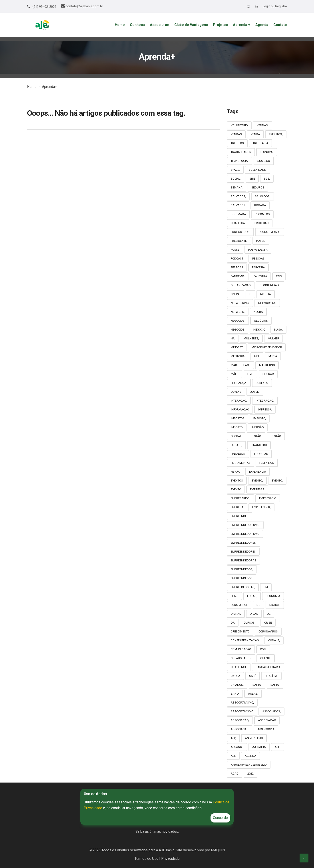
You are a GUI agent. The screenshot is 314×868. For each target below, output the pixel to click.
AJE (233, 756)
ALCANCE (237, 747)
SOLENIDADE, (258, 170)
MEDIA (273, 356)
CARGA (235, 676)
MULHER (273, 338)
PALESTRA (260, 276)
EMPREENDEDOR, (242, 569)
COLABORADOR (241, 658)
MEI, (257, 356)
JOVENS (236, 392)
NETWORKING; (240, 303)
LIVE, (250, 374)
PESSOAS (237, 267)
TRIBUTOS (237, 143)
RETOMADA (238, 214)
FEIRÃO (235, 472)
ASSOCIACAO (240, 729)
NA (233, 338)
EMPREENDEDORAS (243, 560)
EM (266, 587)
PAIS (279, 276)
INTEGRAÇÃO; (265, 401)
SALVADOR (238, 205)
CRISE (268, 623)
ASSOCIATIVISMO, (242, 703)
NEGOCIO (259, 330)
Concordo (220, 818)
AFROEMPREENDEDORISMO (249, 765)
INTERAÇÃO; (239, 401)
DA (233, 623)
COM (263, 649)
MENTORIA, (238, 356)
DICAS (254, 614)
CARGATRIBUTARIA (268, 667)
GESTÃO (276, 436)
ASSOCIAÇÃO (267, 720)
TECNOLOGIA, (240, 161)
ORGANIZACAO (241, 285)
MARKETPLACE (240, 365)
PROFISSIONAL (240, 232)
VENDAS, (263, 125)
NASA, (278, 330)
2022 (250, 774)
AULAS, (253, 694)
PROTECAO (262, 223)
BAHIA (235, 694)
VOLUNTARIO (239, 125)
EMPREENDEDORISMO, (245, 525)
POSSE (235, 250)
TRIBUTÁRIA (260, 143)
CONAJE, (274, 640)
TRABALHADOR (241, 152)
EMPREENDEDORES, (244, 543)
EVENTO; (257, 481)
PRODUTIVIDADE (270, 232)
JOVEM (255, 392)
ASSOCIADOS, (271, 711)
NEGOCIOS (238, 330)
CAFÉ (253, 676)
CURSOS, (249, 623)
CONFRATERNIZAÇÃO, (245, 640)
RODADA (260, 205)
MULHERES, (251, 338)
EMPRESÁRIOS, (240, 498)
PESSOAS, (259, 259)
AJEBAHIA (259, 747)
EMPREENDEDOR (242, 578)
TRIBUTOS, (276, 134)
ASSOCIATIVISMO (242, 711)
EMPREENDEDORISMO (245, 534)
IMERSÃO (258, 427)
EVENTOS (237, 481)
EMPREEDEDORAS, (243, 587)
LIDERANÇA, (239, 383)
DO (258, 605)
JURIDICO (262, 383)
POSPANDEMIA (258, 250)
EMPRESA (237, 507)
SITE (252, 179)
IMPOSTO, (260, 418)
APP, (233, 738)
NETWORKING (267, 303)
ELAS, (235, 596)
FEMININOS (267, 463)
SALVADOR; (238, 196)
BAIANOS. (237, 685)
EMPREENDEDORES (243, 552)
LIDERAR (268, 374)
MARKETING (267, 365)
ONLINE (236, 294)
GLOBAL (236, 436)
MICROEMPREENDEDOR (267, 347)
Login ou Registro (275, 6)
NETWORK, (238, 312)
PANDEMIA (238, 276)
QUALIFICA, (238, 223)
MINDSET (237, 347)
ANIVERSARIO (254, 738)
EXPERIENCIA (258, 472)
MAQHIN (218, 850)
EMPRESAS (257, 489)
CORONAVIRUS (268, 631)
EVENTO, (277, 481)
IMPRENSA (265, 409)
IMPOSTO (237, 427)
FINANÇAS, (238, 454)
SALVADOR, (263, 196)
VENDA (255, 134)
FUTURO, (236, 445)
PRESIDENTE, (239, 241)
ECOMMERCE (239, 605)
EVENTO (236, 489)
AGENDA (250, 756)
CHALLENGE (239, 667)
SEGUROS (258, 187)
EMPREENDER (240, 516)
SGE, (267, 179)
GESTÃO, (256, 436)
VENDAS (236, 134)
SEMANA (237, 187)
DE (269, 614)
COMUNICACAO (241, 649)
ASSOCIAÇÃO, (240, 720)
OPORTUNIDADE (270, 285)
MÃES (235, 374)
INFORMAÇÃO (240, 409)
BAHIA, (275, 685)
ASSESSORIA (266, 729)
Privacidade (170, 859)
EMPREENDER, (261, 507)
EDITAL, (252, 596)
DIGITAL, (275, 605)
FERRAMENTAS (241, 463)
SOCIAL (236, 179)
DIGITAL (236, 614)
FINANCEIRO (259, 445)
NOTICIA (266, 294)
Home (32, 87)
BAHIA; (257, 685)
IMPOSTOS (238, 418)
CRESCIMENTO (240, 631)
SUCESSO (264, 161)
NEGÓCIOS (261, 321)
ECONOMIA (273, 596)
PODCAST (237, 259)
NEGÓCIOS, (238, 321)
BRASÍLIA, (271, 676)
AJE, (278, 747)
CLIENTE (266, 658)
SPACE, (235, 170)
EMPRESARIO (268, 498)
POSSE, (261, 241)
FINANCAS (261, 454)
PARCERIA (258, 267)
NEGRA (258, 312)
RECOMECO (262, 214)
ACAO (235, 774)
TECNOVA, (267, 152)
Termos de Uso (146, 859)
